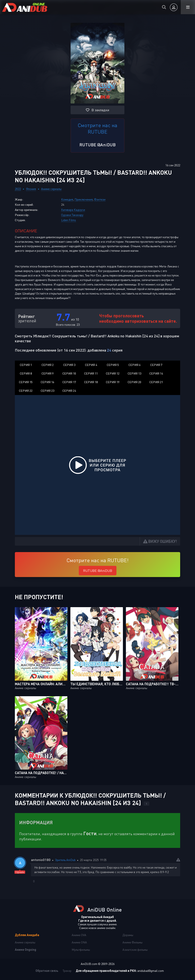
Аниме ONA (79, 942)
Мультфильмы (81, 950)
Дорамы (128, 935)
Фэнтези (100, 199)
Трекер (67, 971)
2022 (18, 189)
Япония (31, 189)
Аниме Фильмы (132, 942)
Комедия (67, 199)
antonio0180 (41, 860)
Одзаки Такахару (72, 215)
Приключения (84, 199)
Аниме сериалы (51, 189)
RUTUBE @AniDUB (97, 145)
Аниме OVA (79, 935)
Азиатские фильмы (135, 950)
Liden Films (69, 220)
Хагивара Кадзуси (73, 210)
